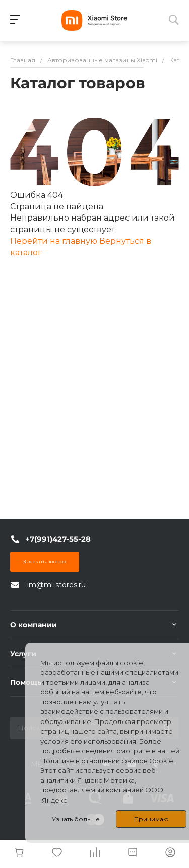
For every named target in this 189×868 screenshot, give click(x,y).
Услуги (23, 654)
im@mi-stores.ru (56, 585)
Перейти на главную (55, 241)
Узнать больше (76, 819)
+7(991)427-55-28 (58, 539)
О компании (34, 625)
